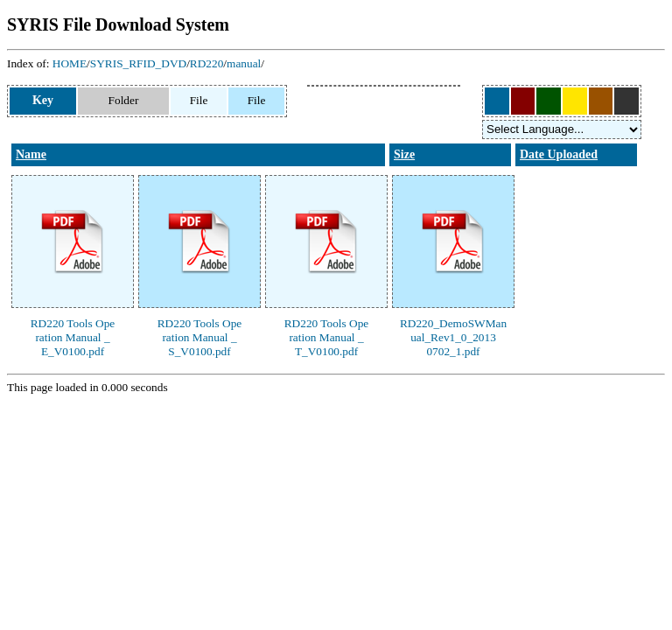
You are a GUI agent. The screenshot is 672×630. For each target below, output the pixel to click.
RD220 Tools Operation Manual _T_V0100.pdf (327, 337)
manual (244, 63)
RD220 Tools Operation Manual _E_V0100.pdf (73, 337)
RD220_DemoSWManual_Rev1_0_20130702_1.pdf (453, 337)
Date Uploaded (559, 154)
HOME (70, 63)
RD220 (207, 63)
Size (404, 154)
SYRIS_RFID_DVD (138, 63)
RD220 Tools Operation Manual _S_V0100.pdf (200, 337)
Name (31, 154)
